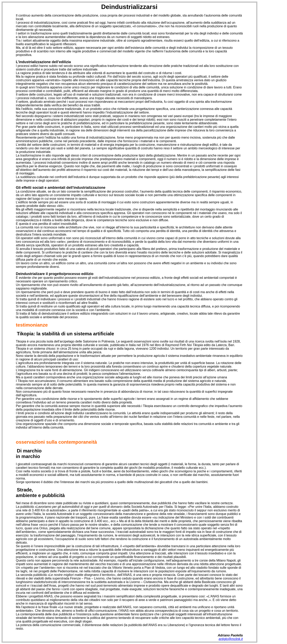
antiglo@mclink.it (231, 639)
